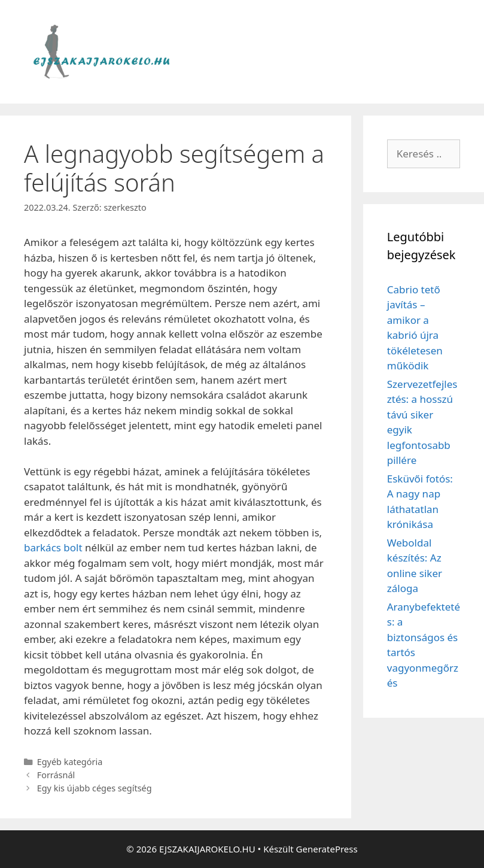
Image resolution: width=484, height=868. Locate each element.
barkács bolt (53, 547)
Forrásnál (56, 775)
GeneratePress (327, 849)
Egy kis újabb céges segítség (95, 788)
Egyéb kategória (70, 762)
